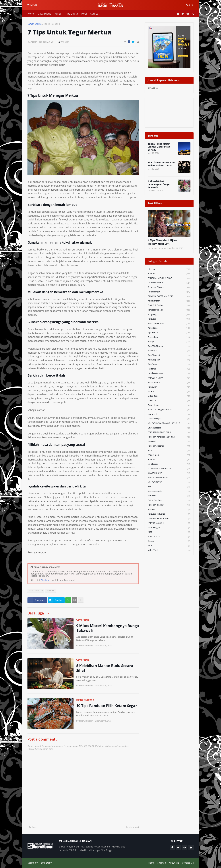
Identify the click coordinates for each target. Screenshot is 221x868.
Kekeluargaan (169, 301)
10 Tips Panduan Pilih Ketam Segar (107, 706)
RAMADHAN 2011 (169, 523)
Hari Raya (169, 351)
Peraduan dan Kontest (169, 478)
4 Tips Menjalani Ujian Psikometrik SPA (162, 242)
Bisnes (169, 541)
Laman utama (35, 24)
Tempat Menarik (169, 310)
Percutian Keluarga (169, 514)
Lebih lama (132, 827)
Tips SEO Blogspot (169, 346)
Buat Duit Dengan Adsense (169, 410)
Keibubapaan (169, 360)
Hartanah (169, 369)
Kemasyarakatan (169, 491)
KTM (169, 532)
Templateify (46, 863)
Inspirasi (169, 441)
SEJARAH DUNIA (169, 473)
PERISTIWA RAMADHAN (169, 518)
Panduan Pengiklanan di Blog (169, 437)
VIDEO (169, 392)
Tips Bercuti (169, 333)
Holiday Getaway (169, 373)
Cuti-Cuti (95, 14)
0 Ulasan (65, 42)
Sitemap (162, 863)
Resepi (58, 14)
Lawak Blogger (169, 428)
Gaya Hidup (45, 14)
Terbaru (33, 827)
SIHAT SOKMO (169, 537)
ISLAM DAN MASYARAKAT (169, 469)
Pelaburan (169, 387)
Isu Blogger (169, 464)
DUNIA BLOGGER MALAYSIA (169, 296)
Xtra (169, 450)
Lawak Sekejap (169, 419)
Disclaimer (46, 580)
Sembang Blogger (169, 287)
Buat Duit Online (169, 305)
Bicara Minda (169, 383)
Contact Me (188, 863)
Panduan (50, 591)
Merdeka (169, 496)
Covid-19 (169, 401)
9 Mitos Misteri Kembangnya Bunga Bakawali (108, 628)
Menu (34, 5)
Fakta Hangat (169, 292)
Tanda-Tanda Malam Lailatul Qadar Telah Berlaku (159, 147)
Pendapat (169, 460)
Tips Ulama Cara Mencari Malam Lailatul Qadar (161, 164)
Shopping (169, 315)
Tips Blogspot (169, 355)
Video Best (169, 396)
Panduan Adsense (169, 446)
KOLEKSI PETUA (169, 482)
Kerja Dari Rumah (169, 324)
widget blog (169, 455)
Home (31, 14)
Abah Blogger (169, 528)
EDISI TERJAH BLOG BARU (169, 432)
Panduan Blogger (169, 505)
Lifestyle (169, 269)
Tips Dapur (72, 14)
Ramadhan (169, 337)
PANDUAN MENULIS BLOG (169, 278)
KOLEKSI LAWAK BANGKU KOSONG (169, 423)
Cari (188, 5)
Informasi (169, 414)
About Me (174, 863)
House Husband (52, 24)
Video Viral (169, 550)
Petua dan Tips (169, 500)
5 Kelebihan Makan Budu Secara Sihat (105, 668)
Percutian (169, 319)
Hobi (84, 14)
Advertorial (169, 328)
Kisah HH (169, 509)
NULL (169, 487)
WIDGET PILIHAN (169, 378)
